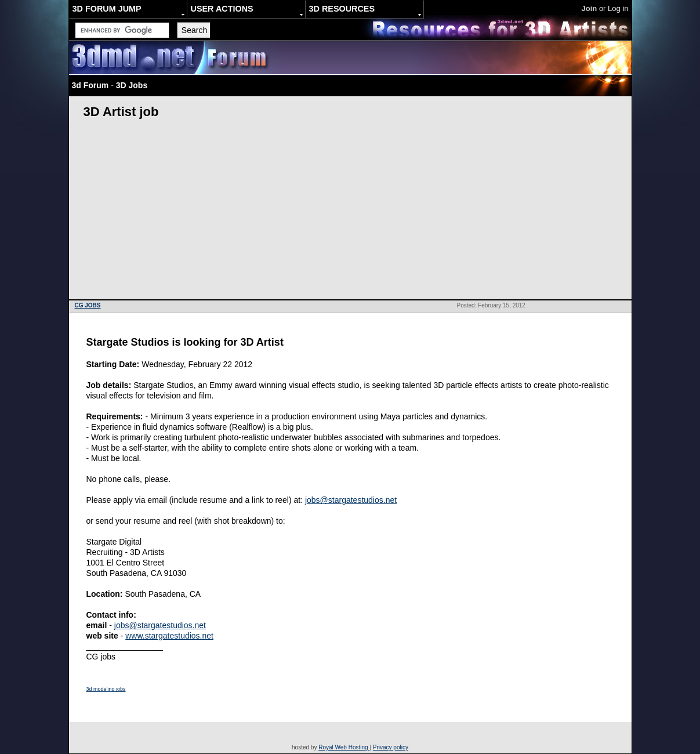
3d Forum (90, 85)
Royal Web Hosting (344, 747)
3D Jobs (132, 85)
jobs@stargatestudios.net (351, 500)
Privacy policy (391, 747)
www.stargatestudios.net (169, 636)
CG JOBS (88, 305)
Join (590, 8)
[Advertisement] (350, 212)
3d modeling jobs (106, 689)
